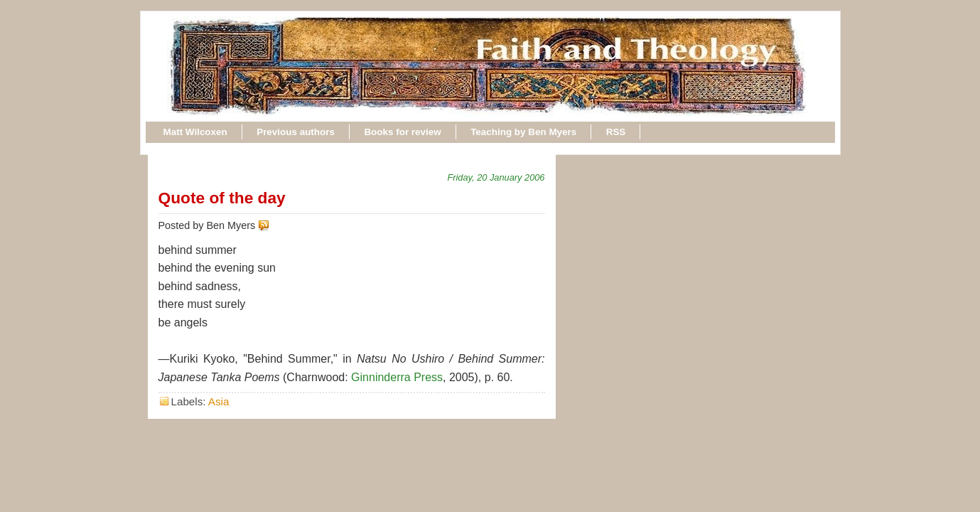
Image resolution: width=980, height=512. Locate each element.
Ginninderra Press (397, 377)
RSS (616, 132)
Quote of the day (222, 198)
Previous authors (296, 132)
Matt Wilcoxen (195, 132)
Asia (219, 401)
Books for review (402, 132)
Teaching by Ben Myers (523, 132)
